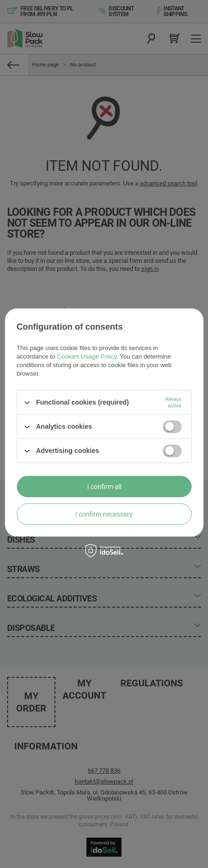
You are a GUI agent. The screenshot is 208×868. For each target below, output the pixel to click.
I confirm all (104, 487)
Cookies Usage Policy (86, 356)
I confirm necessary (104, 514)
